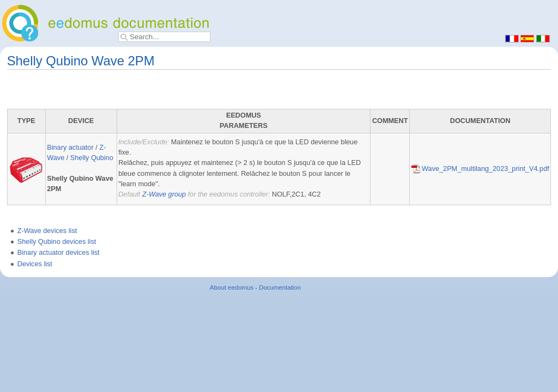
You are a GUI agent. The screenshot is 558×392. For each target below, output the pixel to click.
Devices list (35, 264)
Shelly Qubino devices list (57, 242)
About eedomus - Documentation (255, 287)
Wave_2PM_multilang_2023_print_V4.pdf (480, 169)
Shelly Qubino (92, 158)
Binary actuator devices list (59, 253)
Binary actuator (70, 148)
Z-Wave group (164, 194)
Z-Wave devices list (47, 231)
